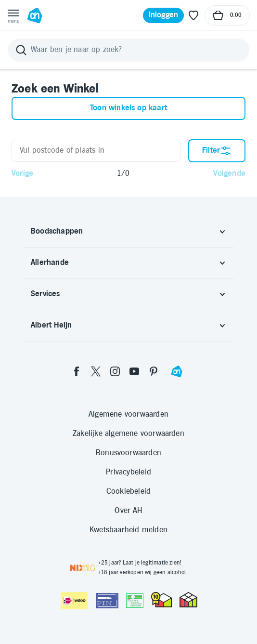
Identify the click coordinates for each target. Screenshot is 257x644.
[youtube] (134, 371)
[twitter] (96, 371)
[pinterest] (154, 371)
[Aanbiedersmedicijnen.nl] (135, 601)
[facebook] (77, 371)
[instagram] (115, 371)
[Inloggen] (164, 15)
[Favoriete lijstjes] (193, 15)
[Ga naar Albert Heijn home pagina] (35, 15)
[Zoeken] (128, 50)
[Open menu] (13, 15)
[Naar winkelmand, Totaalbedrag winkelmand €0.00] (227, 15)
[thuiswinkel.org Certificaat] (161, 600)
